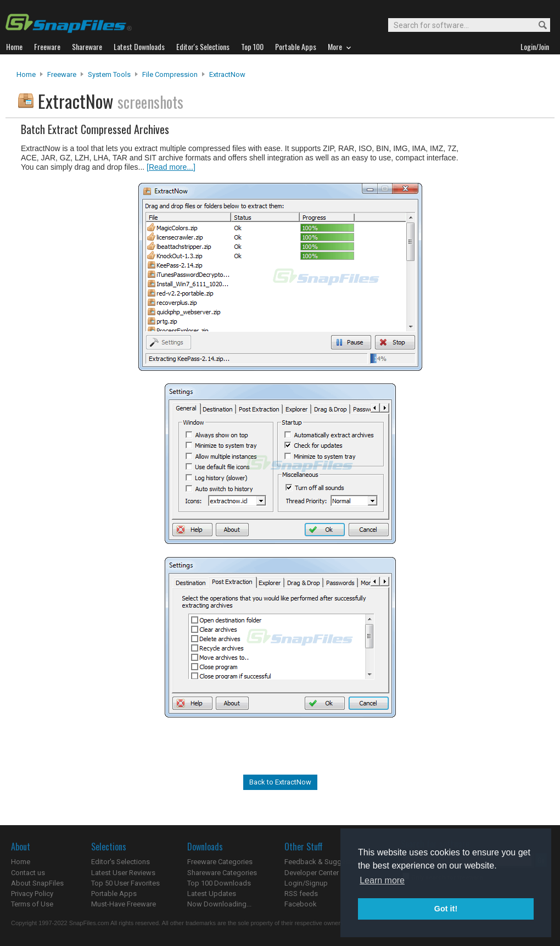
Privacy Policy (32, 894)
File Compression (170, 74)
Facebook (301, 904)
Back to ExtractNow (280, 782)
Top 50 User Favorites (125, 883)
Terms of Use (32, 904)
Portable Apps (114, 894)
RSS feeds (301, 894)
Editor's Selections (121, 862)
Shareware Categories (222, 873)
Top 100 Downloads (219, 883)
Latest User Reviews (123, 873)
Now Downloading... (219, 904)
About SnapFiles (37, 883)
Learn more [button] (382, 880)
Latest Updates (212, 894)
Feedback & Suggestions (325, 862)
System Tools (109, 74)
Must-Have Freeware (124, 904)
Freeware (62, 74)
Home (26, 74)
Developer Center (312, 873)
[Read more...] (171, 167)
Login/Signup (306, 883)
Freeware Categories (220, 862)
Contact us (28, 873)
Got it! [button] (446, 909)
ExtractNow (227, 74)
